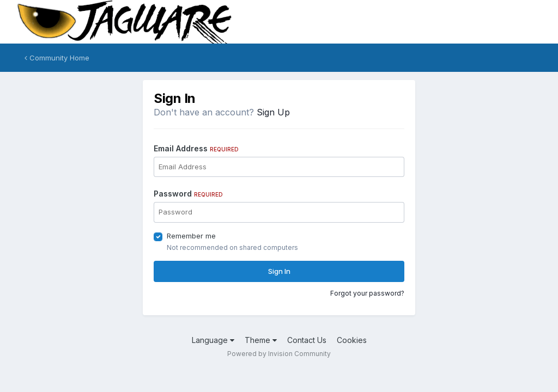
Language (213, 340)
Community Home (57, 58)
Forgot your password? (367, 293)
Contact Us (307, 340)
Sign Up (273, 112)
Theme (261, 340)
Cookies (352, 340)
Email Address (196, 148)
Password (188, 194)
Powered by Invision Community (279, 354)
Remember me (191, 236)
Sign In (279, 271)
